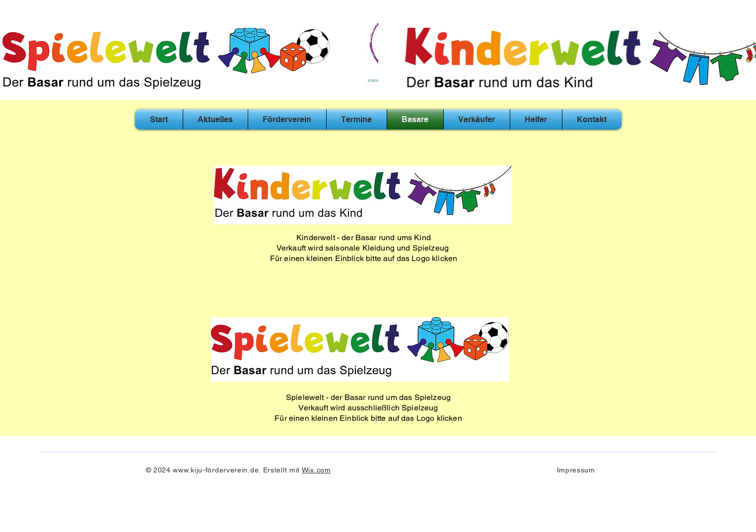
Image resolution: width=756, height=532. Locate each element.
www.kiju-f (190, 470)
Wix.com (316, 470)
